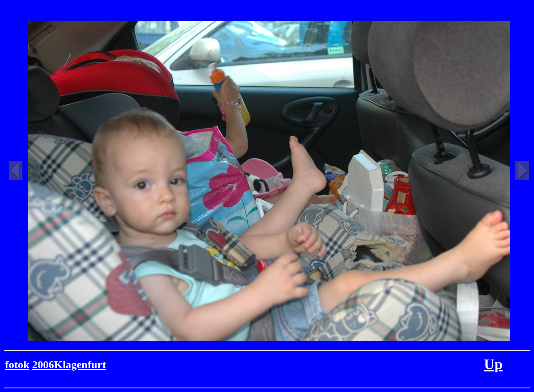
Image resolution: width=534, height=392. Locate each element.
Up (493, 364)
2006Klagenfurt (69, 365)
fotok (17, 365)
